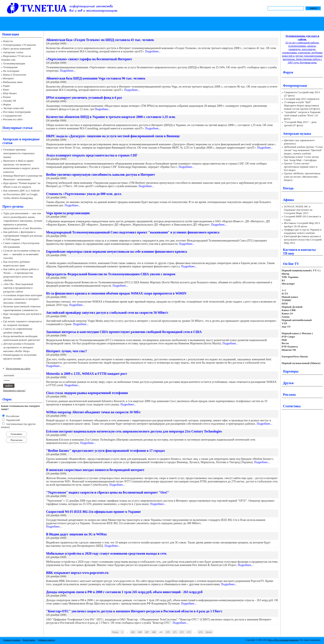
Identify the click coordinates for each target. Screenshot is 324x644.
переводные (31, 139)
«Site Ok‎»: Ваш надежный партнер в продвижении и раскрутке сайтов (18, 288)
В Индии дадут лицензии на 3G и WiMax (76, 534)
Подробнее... (153, 51)
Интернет (9, 78)
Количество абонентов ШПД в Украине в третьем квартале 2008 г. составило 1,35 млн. (111, 117)
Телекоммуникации (14, 63)
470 (168, 632)
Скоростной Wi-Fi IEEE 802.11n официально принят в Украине (93, 512)
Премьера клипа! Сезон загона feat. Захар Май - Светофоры (301, 158)
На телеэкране (11, 71)
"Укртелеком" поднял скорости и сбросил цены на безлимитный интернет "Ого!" (108, 492)
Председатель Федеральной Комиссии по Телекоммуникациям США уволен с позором (111, 274)
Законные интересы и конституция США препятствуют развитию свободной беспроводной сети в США (124, 332)
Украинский (13, 420)
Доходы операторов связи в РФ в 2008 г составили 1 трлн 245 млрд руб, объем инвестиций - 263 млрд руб (124, 592)
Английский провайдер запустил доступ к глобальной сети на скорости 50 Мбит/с (107, 313)
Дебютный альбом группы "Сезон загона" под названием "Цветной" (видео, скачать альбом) (303, 150)
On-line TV (291, 264)
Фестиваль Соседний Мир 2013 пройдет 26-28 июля (302, 225)
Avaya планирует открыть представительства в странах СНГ (92, 155)
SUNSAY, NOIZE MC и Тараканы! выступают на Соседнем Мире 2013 (298, 210)
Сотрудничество (12, 116)
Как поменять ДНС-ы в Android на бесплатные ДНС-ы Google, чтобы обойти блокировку (21, 194)
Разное (7, 97)
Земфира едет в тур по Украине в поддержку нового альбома (303, 231)
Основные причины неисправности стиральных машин (19, 153)
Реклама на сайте (13, 119)
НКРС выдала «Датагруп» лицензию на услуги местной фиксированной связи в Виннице (113, 136)
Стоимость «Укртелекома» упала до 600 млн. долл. (84, 194)
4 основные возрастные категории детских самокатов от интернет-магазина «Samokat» (23, 299)
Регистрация (29, 640)
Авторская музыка (297, 134)
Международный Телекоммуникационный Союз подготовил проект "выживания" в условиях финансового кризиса (133, 232)
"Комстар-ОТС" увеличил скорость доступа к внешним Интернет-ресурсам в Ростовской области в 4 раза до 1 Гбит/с (134, 611)
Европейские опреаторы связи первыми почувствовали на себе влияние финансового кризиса (117, 252)
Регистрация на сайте (18, 368)
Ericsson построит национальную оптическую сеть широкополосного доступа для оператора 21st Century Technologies (134, 431)
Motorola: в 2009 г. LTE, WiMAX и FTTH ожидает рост (87, 374)
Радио (7, 86)
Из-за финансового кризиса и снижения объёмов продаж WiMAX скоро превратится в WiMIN (116, 293)
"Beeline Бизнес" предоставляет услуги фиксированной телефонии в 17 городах (105, 451)
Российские (12, 416)
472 (182, 632)
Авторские (10, 139)
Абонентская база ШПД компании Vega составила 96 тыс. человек (96, 78)
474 (201, 632)
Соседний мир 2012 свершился (302, 99)
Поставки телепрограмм (17, 112)
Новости (8, 41)
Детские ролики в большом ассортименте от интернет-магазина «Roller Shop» (19, 347)
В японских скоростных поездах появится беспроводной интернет (95, 470)
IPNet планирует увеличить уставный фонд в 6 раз (84, 98)
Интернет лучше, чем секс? (67, 351)
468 (154, 632)
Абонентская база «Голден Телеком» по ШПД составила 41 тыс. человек (100, 40)
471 (175, 632)
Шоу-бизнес (10, 93)
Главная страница (12, 640)
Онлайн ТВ (10, 101)
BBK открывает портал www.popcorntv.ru (77, 573)
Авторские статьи (13, 52)
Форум (7, 104)
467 (147, 632)
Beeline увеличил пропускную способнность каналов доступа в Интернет (101, 175)
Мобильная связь (13, 82)
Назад (115, 632)
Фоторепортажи (295, 86)
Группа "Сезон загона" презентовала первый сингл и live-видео (301, 167)
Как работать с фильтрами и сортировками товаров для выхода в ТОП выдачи (23, 236)
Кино (6, 90)
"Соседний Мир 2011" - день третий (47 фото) (300, 124)
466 (140, 632)
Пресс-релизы (13, 206)
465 (133, 632)
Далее (209, 632)
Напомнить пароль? (14, 390)
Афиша (288, 200)
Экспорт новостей (13, 108)
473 (189, 632)
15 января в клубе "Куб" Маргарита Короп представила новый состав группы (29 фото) (302, 105)
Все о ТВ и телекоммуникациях (283, 640)
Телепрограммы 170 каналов (19, 45)
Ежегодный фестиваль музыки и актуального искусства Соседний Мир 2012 (303, 240)
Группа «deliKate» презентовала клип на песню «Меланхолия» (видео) (302, 177)
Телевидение (10, 67)
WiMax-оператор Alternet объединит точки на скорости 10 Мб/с (93, 412)
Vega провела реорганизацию (68, 213)
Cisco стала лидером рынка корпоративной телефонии (87, 393)
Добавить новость (46, 640)
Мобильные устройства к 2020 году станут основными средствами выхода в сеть (106, 553)
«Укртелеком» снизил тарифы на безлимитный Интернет (89, 59)
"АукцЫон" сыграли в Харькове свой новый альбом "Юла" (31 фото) (302, 115)
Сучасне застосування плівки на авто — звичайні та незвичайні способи (22, 254)
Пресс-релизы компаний (17, 49)
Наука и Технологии (15, 75)
